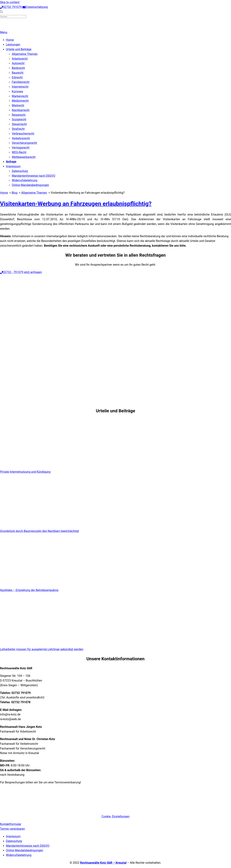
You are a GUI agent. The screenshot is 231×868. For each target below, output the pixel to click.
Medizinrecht (20, 101)
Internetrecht (20, 87)
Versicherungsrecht (24, 143)
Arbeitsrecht (20, 59)
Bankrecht (18, 68)
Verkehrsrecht (21, 138)
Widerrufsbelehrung (25, 180)
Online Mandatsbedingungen (30, 185)
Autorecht (18, 63)
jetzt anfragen (33, 272)
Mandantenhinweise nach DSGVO (34, 176)
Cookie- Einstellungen (115, 816)
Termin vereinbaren (12, 829)
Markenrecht (20, 96)
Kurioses (17, 91)
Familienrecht (21, 82)
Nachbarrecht (21, 110)
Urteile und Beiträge (19, 49)
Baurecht (18, 73)
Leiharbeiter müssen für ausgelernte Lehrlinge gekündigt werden (42, 649)
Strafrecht (18, 129)
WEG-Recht (19, 152)
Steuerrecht (19, 124)
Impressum (13, 166)
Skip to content (10, 2)
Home (10, 40)
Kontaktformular (11, 824)
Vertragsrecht (21, 148)
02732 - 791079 (12, 272)
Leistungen (13, 45)
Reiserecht (19, 115)
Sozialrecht (19, 119)
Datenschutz (20, 171)
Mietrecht (18, 105)
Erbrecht (17, 77)
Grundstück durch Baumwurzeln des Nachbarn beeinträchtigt (39, 531)
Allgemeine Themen (25, 54)
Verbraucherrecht (23, 134)
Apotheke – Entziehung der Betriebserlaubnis (29, 590)
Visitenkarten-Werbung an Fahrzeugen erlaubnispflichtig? (76, 204)
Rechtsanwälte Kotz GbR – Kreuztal (103, 863)
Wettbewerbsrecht (24, 157)
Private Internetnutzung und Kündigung (25, 472)
